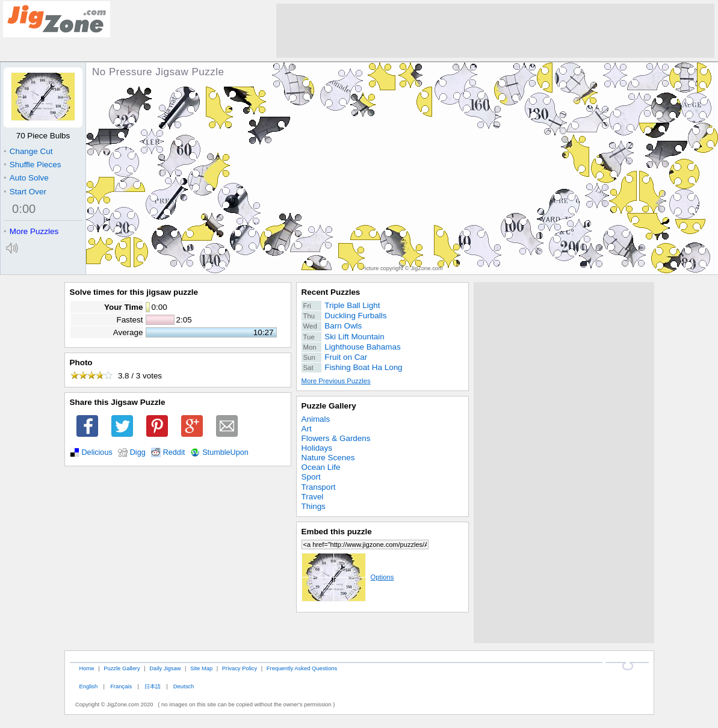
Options (348, 577)
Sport (311, 477)
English (88, 686)
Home (86, 668)
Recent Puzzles (331, 292)
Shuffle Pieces (32, 165)
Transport (319, 487)
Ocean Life (321, 467)
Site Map (201, 668)
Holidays (317, 448)
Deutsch (184, 686)
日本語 (153, 686)
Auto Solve (26, 178)
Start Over (25, 192)
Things (314, 506)
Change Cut (28, 151)
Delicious (97, 452)
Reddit (174, 452)
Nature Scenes (328, 458)
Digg (138, 452)
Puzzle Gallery (329, 406)
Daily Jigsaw (165, 668)
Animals (316, 419)
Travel (313, 497)
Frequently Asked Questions (302, 668)
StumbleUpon (225, 452)
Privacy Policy (240, 668)
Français (121, 686)
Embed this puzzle (337, 532)
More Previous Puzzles (336, 381)
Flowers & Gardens (336, 438)
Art (307, 429)
